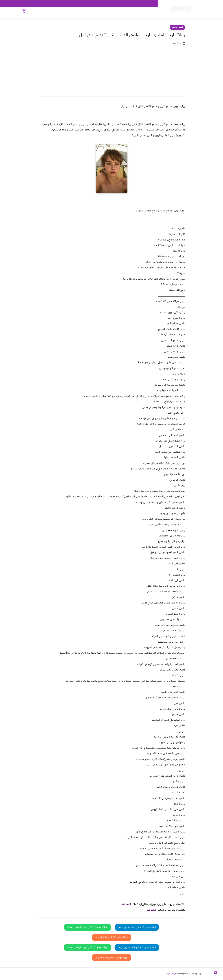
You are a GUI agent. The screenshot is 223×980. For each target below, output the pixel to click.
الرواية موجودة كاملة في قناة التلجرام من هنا (137, 927)
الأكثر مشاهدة (117, 13)
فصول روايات (177, 27)
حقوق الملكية (138, 4)
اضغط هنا (126, 904)
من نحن (126, 4)
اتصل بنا (151, 4)
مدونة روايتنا (172, 974)
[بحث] (24, 13)
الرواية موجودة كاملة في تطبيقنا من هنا (111, 937)
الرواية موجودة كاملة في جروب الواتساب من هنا (88, 927)
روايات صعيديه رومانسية (96, 13)
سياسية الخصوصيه (93, 4)
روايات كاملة (132, 13)
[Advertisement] (111, 69)
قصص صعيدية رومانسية (70, 13)
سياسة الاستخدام (111, 4)
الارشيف (78, 4)
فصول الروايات (148, 13)
